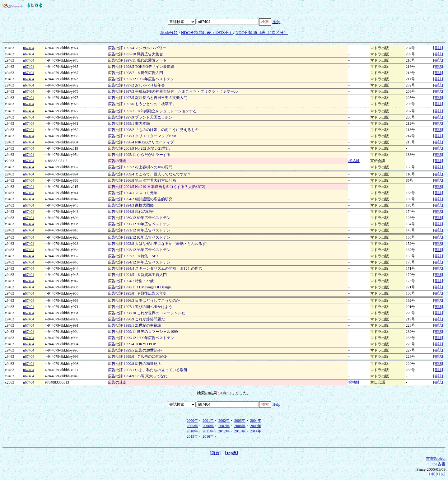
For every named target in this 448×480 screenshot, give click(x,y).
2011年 (208, 431)
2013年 (240, 431)
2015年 (192, 436)
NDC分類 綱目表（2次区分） (262, 33)
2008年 (240, 426)
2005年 (192, 426)
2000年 (192, 421)
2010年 (192, 431)
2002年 (224, 421)
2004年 (256, 421)
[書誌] (438, 48)
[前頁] (215, 453)
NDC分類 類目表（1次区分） (207, 33)
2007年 (224, 426)
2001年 (208, 421)
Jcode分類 (169, 33)
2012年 (224, 431)
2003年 (240, 421)
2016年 (208, 436)
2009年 (256, 426)
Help (276, 22)
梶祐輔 (354, 161)
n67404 (29, 48)
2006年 (208, 426)
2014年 (256, 431)
